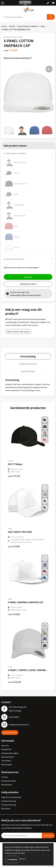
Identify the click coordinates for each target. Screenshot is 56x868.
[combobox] (24, 17)
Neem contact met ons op (18, 331)
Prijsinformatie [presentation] (28, 364)
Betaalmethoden (9, 781)
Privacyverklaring (9, 805)
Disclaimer (6, 808)
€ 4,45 (14, 546)
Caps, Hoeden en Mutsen (28, 26)
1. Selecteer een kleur (15, 153)
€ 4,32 (14, 614)
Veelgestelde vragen (10, 753)
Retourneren (7, 785)
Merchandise (7, 764)
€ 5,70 (14, 476)
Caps (43, 26)
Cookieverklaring (9, 801)
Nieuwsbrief (6, 749)
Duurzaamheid (7, 757)
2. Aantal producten (14, 259)
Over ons (5, 746)
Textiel (12, 26)
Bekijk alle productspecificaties (18, 58)
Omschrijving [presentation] (28, 356)
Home (4, 26)
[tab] (28, 356)
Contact (5, 777)
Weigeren (23, 859)
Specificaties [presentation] (28, 371)
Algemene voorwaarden (11, 797)
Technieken (6, 761)
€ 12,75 (14, 682)
